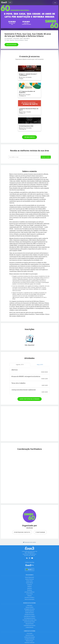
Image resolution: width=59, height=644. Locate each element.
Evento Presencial (29, 579)
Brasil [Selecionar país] (30, 569)
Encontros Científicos (29, 598)
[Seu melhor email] (24, 157)
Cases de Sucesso (30, 635)
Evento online (29, 581)
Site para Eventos (30, 624)
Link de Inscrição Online (29, 622)
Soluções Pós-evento (29, 615)
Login (10, 2)
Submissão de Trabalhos (29, 616)
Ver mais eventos (29, 137)
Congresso (29, 585)
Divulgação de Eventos (30, 609)
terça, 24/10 (40, 365)
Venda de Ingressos (30, 611)
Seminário (30, 588)
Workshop (30, 590)
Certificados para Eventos (29, 626)
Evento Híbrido (29, 583)
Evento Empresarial (29, 577)
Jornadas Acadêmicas (30, 592)
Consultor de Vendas (29, 639)
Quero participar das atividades (30, 399)
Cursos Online (29, 594)
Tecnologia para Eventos (30, 618)
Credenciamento (29, 628)
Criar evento (30, 634)
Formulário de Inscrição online (30, 620)
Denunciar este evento (29, 542)
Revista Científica (30, 607)
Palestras (29, 596)
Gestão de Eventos (30, 613)
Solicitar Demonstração (30, 637)
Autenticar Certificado (29, 643)
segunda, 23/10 (20, 365)
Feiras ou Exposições (29, 599)
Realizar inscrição (11, 45)
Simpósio (30, 587)
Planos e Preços (30, 641)
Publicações (30, 605)
